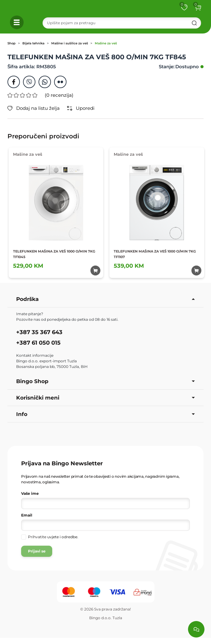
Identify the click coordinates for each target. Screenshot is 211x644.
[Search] (122, 23)
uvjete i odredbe (62, 537)
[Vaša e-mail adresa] (105, 525)
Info (105, 414)
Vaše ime (30, 493)
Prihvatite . (53, 537)
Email (27, 515)
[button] (198, 7)
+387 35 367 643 (39, 332)
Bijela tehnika (33, 43)
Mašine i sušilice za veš (70, 43)
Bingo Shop (105, 381)
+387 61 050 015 (38, 343)
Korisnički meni (105, 398)
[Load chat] (196, 629)
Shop (11, 43)
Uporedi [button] (81, 108)
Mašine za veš (106, 43)
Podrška (105, 299)
